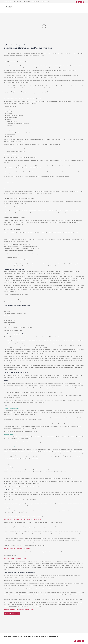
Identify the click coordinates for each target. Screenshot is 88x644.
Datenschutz (23, 641)
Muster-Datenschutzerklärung (11, 610)
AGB (13, 641)
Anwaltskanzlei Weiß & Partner (27, 610)
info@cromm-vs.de (45, 2)
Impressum (17, 641)
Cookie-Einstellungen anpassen (12, 613)
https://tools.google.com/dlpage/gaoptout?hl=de (15, 558)
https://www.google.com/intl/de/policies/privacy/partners (17, 549)
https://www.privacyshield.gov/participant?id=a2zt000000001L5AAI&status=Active (22, 519)
